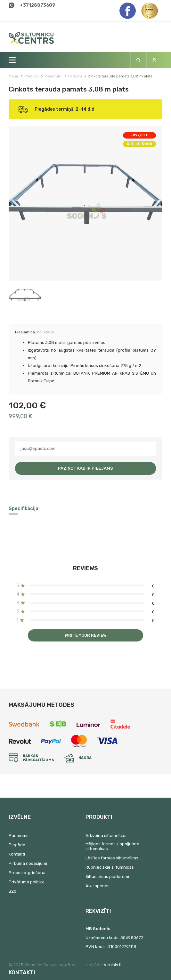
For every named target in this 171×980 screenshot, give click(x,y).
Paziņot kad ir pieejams (85, 468)
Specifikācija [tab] (24, 508)
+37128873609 (37, 5)
